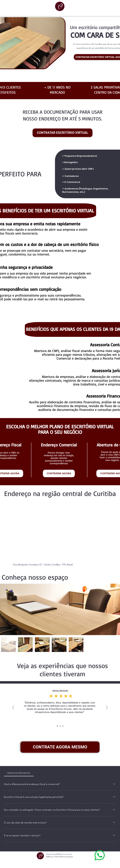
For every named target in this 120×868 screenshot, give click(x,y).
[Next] (107, 708)
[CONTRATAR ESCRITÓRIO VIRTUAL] (63, 133)
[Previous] (13, 708)
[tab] (19, 773)
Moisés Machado (60, 691)
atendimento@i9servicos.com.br (59, 854)
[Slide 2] (60, 726)
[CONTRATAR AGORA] (59, 473)
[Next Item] (117, 609)
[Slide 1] (57, 726)
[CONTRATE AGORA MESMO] (60, 747)
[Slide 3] (63, 726)
